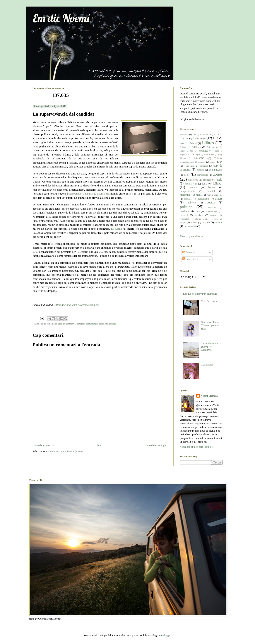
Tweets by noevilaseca (192, 236)
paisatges (188, 199)
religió (183, 222)
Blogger (166, 635)
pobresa (192, 203)
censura (200, 170)
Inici (100, 445)
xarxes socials (190, 226)
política (113, 324)
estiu (219, 179)
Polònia (183, 147)
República (203, 151)
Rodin (216, 151)
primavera (211, 211)
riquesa (194, 222)
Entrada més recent (44, 445)
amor (212, 162)
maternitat (185, 195)
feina (205, 184)
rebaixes (199, 215)
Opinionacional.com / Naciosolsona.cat (76, 305)
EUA (216, 138)
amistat (202, 162)
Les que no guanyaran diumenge (200, 294)
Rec (191, 151)
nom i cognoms (215, 195)
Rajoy (182, 151)
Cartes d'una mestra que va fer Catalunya (211, 347)
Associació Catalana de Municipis (89, 194)
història (193, 187)
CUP (216, 134)
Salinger (196, 155)
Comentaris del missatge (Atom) (65, 451)
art (221, 162)
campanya (71, 324)
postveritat (212, 208)
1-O (194, 134)
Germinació (207, 365)
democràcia (202, 175)
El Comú (117, 229)
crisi (187, 174)
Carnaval (184, 138)
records (214, 215)
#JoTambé (184, 134)
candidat (81, 324)
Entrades (189, 252)
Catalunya (199, 138)
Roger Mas (185, 155)
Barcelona (205, 134)
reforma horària (202, 219)
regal (216, 219)
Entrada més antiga (156, 445)
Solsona (199, 158)
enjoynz (134, 635)
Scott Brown (209, 155)
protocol (184, 215)
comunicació (92, 324)
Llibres (208, 143)
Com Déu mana (209, 301)
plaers (219, 198)
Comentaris (190, 259)
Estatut (193, 143)
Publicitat (196, 147)
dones (218, 174)
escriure (207, 180)
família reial (191, 184)
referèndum (185, 219)
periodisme (203, 199)
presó (197, 211)
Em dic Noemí (61, 18)
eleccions (103, 324)
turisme (206, 222)
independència (187, 191)
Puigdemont (212, 147)
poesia (211, 202)
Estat (182, 143)
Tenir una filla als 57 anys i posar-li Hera (210, 325)
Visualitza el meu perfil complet (197, 447)
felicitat (218, 183)
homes (211, 187)
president (185, 211)
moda (199, 195)
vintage (218, 222)
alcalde (61, 324)
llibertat (211, 191)
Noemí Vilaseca (209, 396)
